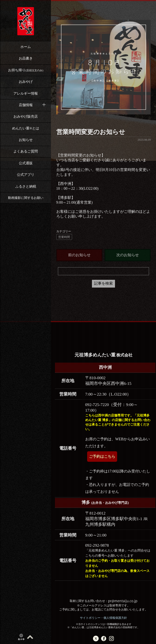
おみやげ (26, 82)
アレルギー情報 (26, 93)
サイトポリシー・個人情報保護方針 (103, 618)
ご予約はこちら (102, 457)
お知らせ (26, 140)
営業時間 (64, 237)
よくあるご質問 (26, 151)
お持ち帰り (26, 70)
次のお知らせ (128, 255)
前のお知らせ (79, 255)
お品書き (26, 58)
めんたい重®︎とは (26, 128)
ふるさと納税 (26, 186)
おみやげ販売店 (26, 116)
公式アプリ (26, 175)
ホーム (26, 47)
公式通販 (26, 163)
